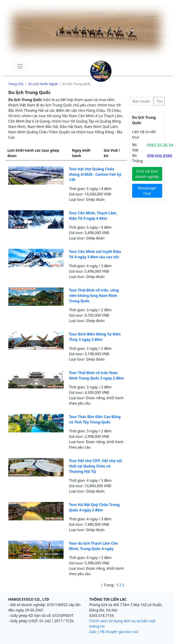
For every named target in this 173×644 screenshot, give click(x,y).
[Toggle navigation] (20, 66)
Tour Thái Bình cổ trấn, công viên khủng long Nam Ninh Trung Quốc (94, 296)
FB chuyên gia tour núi (119, 632)
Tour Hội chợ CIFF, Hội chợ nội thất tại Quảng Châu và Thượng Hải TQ (96, 466)
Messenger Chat (147, 191)
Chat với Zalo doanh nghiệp (147, 174)
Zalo (93, 632)
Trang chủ (16, 84)
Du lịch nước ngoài (43, 84)
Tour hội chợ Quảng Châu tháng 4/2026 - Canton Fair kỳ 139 (95, 174)
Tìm (160, 101)
